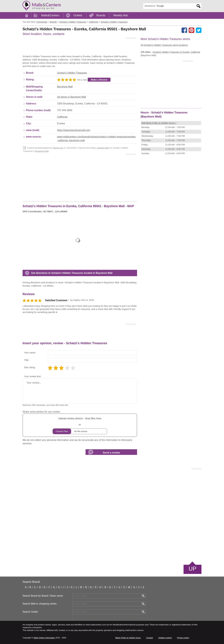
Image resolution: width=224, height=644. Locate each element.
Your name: (30, 353)
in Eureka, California (176, 52)
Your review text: (33, 376)
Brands (101, 15)
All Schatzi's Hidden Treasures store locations (164, 45)
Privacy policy (183, 638)
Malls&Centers (50, 15)
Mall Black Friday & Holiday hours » (159, 123)
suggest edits (103, 148)
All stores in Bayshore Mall (72, 97)
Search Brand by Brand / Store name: (43, 596)
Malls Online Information (44, 638)
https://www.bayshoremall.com (74, 130)
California (62, 117)
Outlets (78, 15)
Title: (27, 360)
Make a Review (99, 80)
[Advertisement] (79, 47)
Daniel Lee (58, 148)
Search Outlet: (30, 612)
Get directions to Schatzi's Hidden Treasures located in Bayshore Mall (72, 273)
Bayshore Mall (65, 87)
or (80, 425)
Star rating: (30, 367)
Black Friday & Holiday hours (128, 638)
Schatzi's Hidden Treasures (72, 73)
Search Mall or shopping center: (40, 604)
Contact (149, 638)
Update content (165, 638)
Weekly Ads (121, 15)
